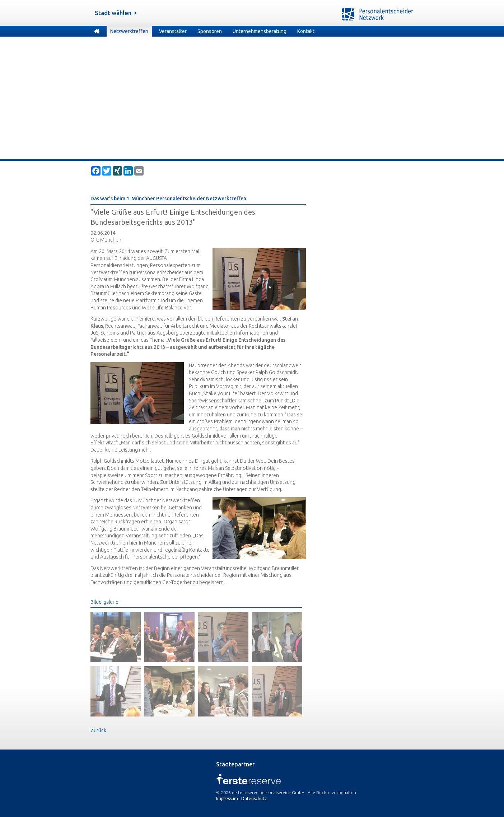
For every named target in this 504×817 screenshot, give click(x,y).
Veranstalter (173, 31)
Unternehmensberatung (260, 31)
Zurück (98, 730)
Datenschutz (254, 799)
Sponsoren (210, 31)
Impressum (227, 799)
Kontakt (306, 31)
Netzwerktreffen (129, 31)
